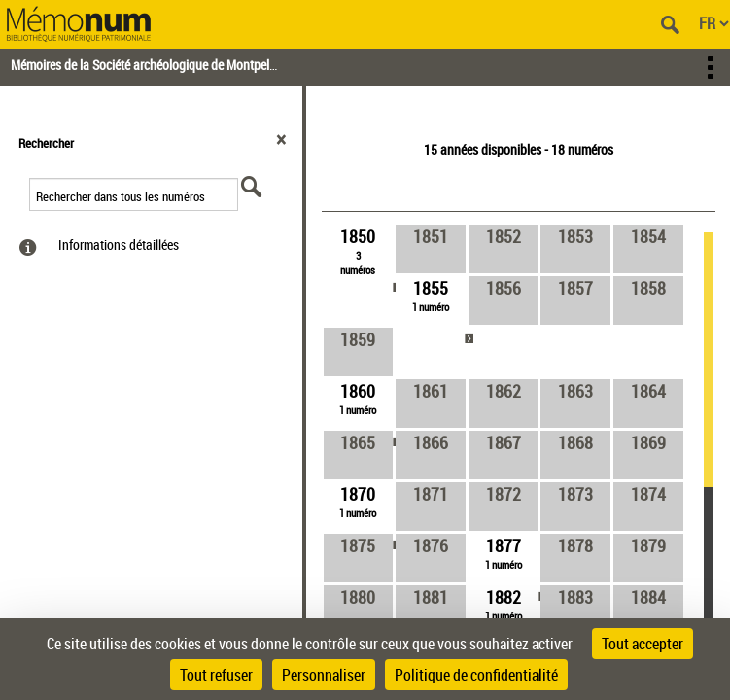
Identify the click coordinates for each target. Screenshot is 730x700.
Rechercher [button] (46, 143)
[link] (359, 251)
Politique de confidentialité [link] (476, 675)
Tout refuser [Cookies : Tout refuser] (216, 675)
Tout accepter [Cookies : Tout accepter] (643, 644)
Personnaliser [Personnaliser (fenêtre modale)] (324, 675)
